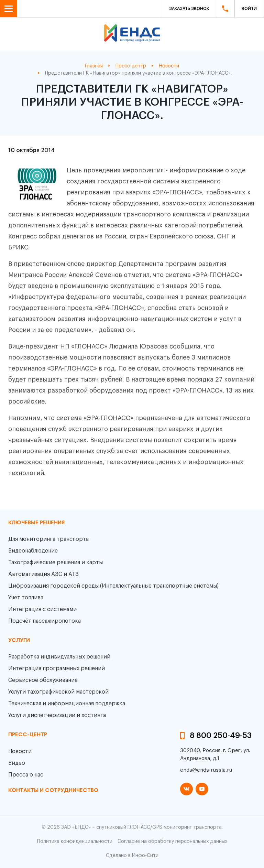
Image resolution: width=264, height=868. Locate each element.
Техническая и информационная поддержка (67, 704)
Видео (17, 763)
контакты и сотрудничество (53, 791)
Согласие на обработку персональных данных (172, 842)
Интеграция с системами (42, 609)
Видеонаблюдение (33, 551)
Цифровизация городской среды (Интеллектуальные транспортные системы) (113, 586)
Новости (20, 751)
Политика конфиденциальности (75, 842)
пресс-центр (28, 735)
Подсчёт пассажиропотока (45, 621)
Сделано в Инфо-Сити (132, 856)
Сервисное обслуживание (43, 680)
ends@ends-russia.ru (206, 770)
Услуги (19, 641)
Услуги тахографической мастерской (58, 692)
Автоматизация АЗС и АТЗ (43, 574)
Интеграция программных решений (57, 668)
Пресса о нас (26, 775)
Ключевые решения (36, 523)
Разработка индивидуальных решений (59, 657)
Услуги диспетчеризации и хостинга (57, 715)
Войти (249, 9)
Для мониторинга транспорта (48, 539)
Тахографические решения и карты (56, 562)
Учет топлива (26, 598)
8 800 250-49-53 (221, 736)
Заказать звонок (189, 9)
